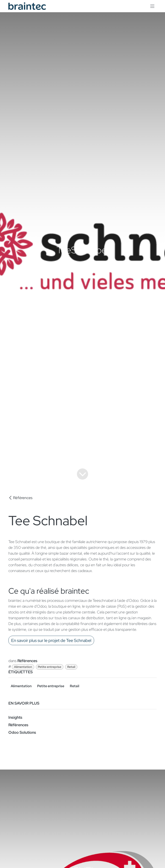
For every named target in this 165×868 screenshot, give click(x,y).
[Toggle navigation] (152, 6)
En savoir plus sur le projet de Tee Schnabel (51, 640)
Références (20, 498)
